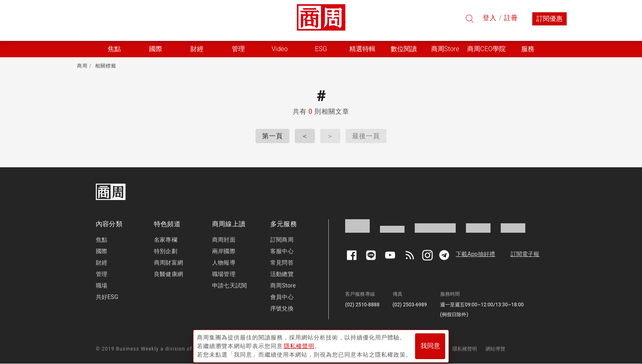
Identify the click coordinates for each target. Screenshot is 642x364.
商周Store (445, 49)
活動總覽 (282, 274)
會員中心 (282, 297)
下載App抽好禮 (476, 254)
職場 (102, 285)
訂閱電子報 (525, 254)
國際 (102, 251)
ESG (321, 49)
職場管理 (224, 274)
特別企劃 (166, 251)
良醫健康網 (168, 274)
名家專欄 (166, 240)
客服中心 (282, 251)
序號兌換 (282, 308)
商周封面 (224, 240)
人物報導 (224, 263)
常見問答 (282, 263)
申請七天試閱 (229, 285)
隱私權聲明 (465, 349)
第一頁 (272, 136)
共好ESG (107, 297)
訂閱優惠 (549, 19)
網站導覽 (496, 349)
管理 (102, 274)
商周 (82, 66)
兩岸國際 (224, 251)
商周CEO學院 (486, 49)
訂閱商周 (282, 240)
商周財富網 (168, 263)
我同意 (430, 344)
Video (280, 49)
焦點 (102, 240)
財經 (102, 263)
